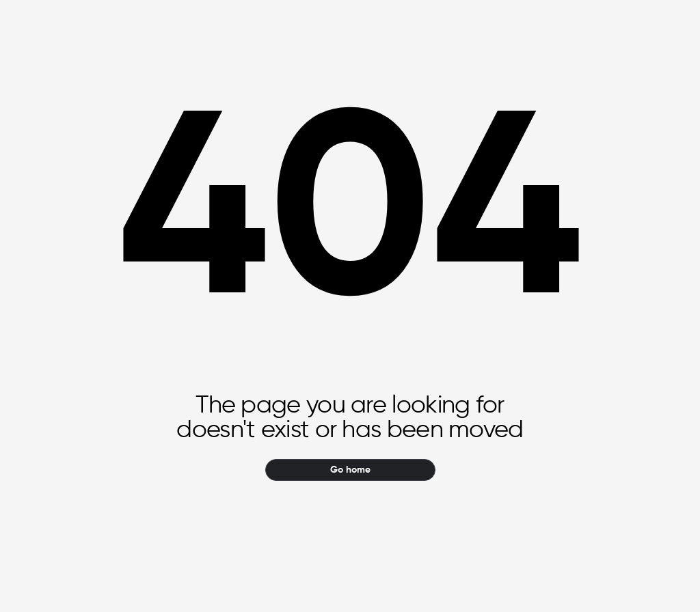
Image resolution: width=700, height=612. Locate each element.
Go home (350, 470)
